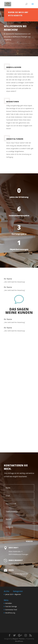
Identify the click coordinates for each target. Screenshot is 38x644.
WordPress (19, 641)
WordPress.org (10, 613)
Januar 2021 (9, 594)
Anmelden (9, 603)
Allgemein (18, 594)
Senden (29, 541)
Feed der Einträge (11, 606)
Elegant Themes (19, 639)
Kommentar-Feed (11, 610)
